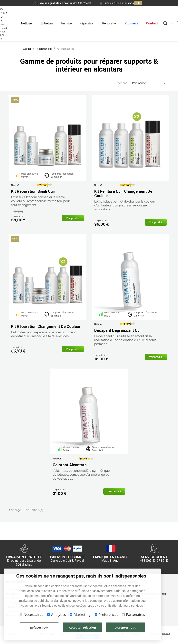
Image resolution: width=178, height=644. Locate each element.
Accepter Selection (82, 627)
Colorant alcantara (70, 465)
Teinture (66, 23)
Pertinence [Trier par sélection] (150, 83)
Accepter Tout (125, 627)
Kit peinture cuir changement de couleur (123, 194)
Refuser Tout (39, 627)
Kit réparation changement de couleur (46, 326)
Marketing (80, 614)
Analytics (57, 614)
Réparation (87, 23)
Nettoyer (27, 23)
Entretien (47, 23)
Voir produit (73, 218)
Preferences (106, 614)
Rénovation (110, 23)
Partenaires (134, 614)
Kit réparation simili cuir (33, 191)
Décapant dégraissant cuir (118, 330)
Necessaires (31, 614)
